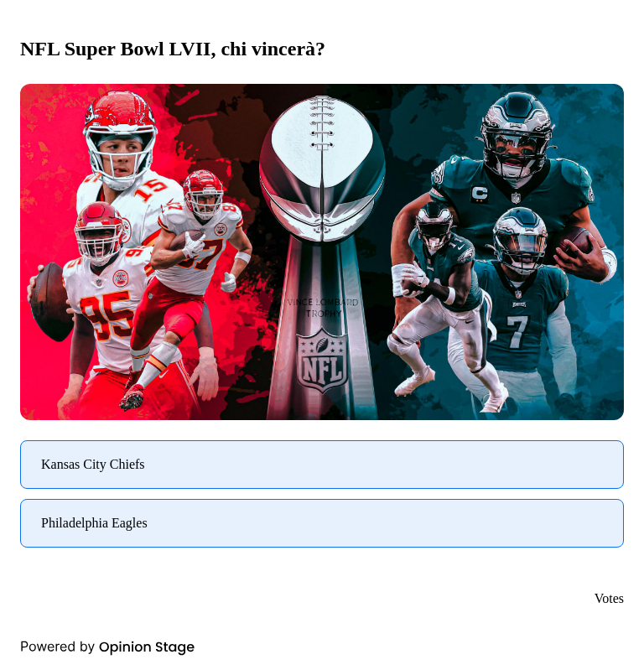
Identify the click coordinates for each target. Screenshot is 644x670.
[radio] (322, 465)
